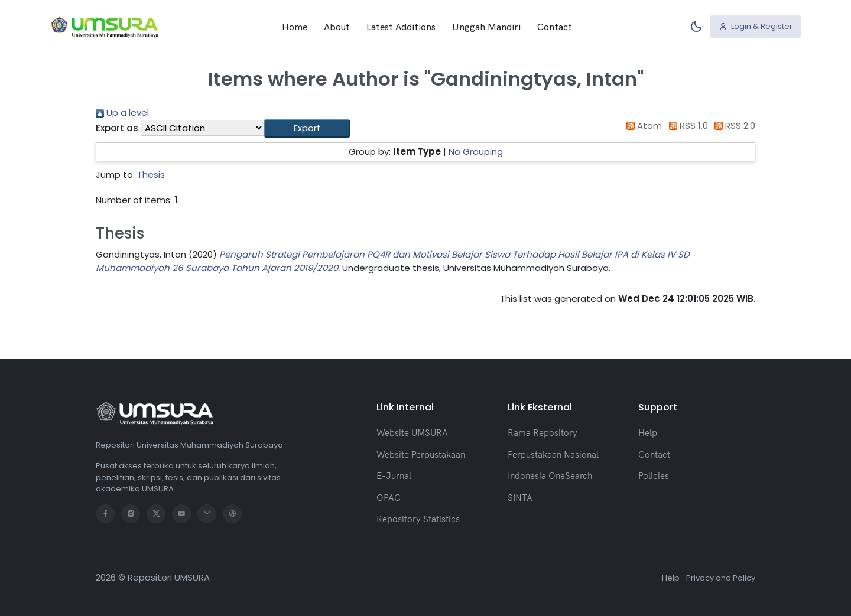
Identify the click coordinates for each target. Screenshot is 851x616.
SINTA (520, 498)
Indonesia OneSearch (550, 476)
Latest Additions (401, 27)
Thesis (151, 175)
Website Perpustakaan (421, 454)
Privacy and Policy (721, 578)
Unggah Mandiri (486, 27)
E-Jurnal (394, 476)
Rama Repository (543, 433)
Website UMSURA (412, 433)
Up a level (122, 113)
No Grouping (476, 151)
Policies (654, 476)
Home (295, 27)
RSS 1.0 (686, 126)
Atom (642, 126)
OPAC (389, 498)
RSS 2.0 (733, 126)
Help (648, 433)
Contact (555, 27)
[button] (307, 128)
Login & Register (756, 26)
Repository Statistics (418, 519)
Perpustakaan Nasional (553, 454)
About (337, 27)
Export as (117, 128)
